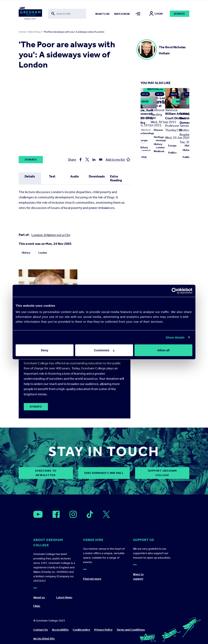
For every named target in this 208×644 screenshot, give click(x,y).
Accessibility (60, 630)
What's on (102, 14)
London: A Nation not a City (51, 235)
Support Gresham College (162, 473)
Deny (45, 350)
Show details (175, 337)
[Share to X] (87, 160)
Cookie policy (81, 630)
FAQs (37, 606)
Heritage (159, 137)
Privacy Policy (103, 630)
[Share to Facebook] (81, 160)
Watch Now (34, 32)
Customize (104, 350)
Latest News (64, 597)
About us (39, 597)
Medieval (159, 151)
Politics (172, 153)
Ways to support (138, 577)
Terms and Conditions (131, 630)
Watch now (122, 14)
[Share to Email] (101, 160)
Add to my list (118, 160)
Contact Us (41, 630)
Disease (158, 130)
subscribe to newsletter (46, 473)
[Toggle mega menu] (138, 14)
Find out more (92, 579)
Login (156, 14)
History (26, 253)
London (43, 253)
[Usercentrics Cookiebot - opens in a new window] (175, 291)
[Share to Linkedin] (94, 160)
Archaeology (147, 133)
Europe (144, 140)
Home (22, 32)
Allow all (163, 350)
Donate (180, 14)
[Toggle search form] (67, 14)
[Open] (38, 514)
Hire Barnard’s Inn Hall (104, 473)
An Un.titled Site (44, 639)
